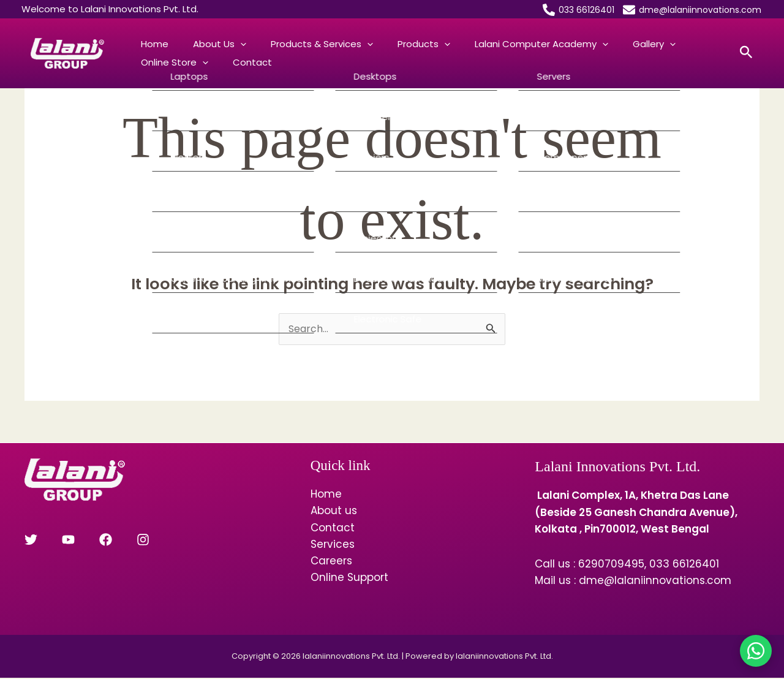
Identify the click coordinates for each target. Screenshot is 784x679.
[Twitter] (31, 541)
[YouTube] (58, 541)
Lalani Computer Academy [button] (486, 44)
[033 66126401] (579, 10)
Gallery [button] (587, 44)
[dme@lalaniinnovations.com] (692, 10)
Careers (331, 562)
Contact (154, 62)
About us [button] (201, 44)
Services (333, 545)
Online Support (349, 578)
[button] (222, 44)
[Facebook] (85, 541)
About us (334, 512)
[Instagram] (112, 541)
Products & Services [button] (291, 44)
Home (149, 44)
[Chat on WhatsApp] (756, 651)
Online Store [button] (654, 44)
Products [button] (381, 44)
